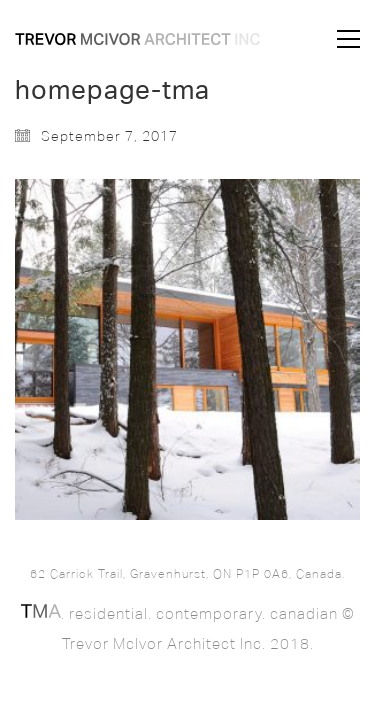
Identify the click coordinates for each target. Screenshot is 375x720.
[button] (348, 39)
